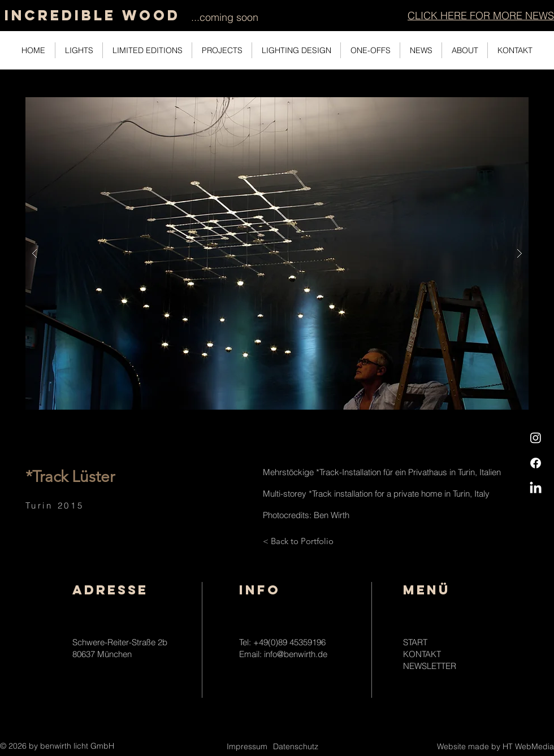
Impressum (247, 746)
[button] (481, 16)
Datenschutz (296, 746)
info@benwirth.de (296, 654)
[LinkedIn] (536, 488)
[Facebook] (536, 463)
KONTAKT (422, 654)
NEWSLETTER (430, 666)
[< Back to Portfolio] (298, 541)
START (415, 642)
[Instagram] (536, 438)
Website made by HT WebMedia (495, 746)
